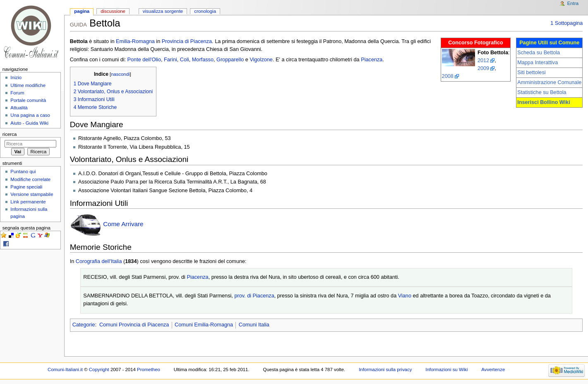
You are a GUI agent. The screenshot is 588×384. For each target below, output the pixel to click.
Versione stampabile (32, 194)
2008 (448, 76)
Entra (573, 3)
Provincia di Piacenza (187, 41)
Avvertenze (493, 370)
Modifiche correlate (30, 179)
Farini (170, 60)
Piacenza (372, 60)
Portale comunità (28, 100)
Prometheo (149, 370)
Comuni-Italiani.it (65, 370)
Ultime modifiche (28, 85)
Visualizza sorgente (163, 11)
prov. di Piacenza (254, 296)
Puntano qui (23, 171)
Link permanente (28, 202)
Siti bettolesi (531, 72)
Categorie (84, 325)
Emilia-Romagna (135, 41)
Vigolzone (261, 60)
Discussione (113, 11)
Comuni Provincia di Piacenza (134, 325)
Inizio (16, 77)
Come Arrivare (123, 224)
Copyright (99, 370)
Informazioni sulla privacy (385, 370)
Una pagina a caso (30, 115)
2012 (483, 60)
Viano (405, 296)
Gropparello (230, 60)
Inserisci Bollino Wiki (544, 102)
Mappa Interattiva (538, 63)
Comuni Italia (254, 325)
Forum (17, 93)
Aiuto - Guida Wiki (29, 123)
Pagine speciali (26, 187)
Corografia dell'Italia (99, 261)
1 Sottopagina (566, 23)
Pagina (82, 11)
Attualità (19, 108)
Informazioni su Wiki (446, 370)
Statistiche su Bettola (542, 92)
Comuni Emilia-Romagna (204, 325)
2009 (483, 68)
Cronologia (205, 11)
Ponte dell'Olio (144, 60)
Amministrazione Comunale (549, 82)
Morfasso (203, 60)
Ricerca (10, 134)
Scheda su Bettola (539, 53)
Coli (185, 60)
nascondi (120, 74)
